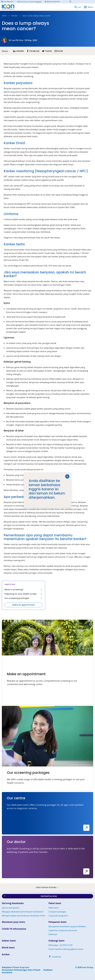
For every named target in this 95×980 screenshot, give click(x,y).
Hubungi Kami (56, 941)
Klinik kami (8, 948)
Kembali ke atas (30, 896)
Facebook (55, 957)
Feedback (48, 970)
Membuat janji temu (13, 922)
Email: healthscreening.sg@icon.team (66, 949)
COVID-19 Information (14, 929)
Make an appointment (24, 605)
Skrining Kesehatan (13, 903)
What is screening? (24, 590)
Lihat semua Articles (48, 887)
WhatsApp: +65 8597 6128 (60, 945)
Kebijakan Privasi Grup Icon (16, 967)
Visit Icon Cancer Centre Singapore (30, 2)
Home (4, 16)
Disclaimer (7, 973)
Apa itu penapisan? (11, 908)
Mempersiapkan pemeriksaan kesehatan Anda (23, 916)
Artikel (6, 954)
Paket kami (55, 903)
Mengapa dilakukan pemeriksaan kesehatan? (23, 912)
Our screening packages (24, 598)
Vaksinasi (53, 934)
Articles (14, 16)
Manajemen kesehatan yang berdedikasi (67, 926)
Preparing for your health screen (24, 594)
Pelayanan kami (58, 922)
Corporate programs (58, 916)
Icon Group (88, 967)
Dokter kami (9, 941)
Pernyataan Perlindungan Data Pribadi (21, 970)
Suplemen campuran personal (63, 930)
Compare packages (57, 912)
